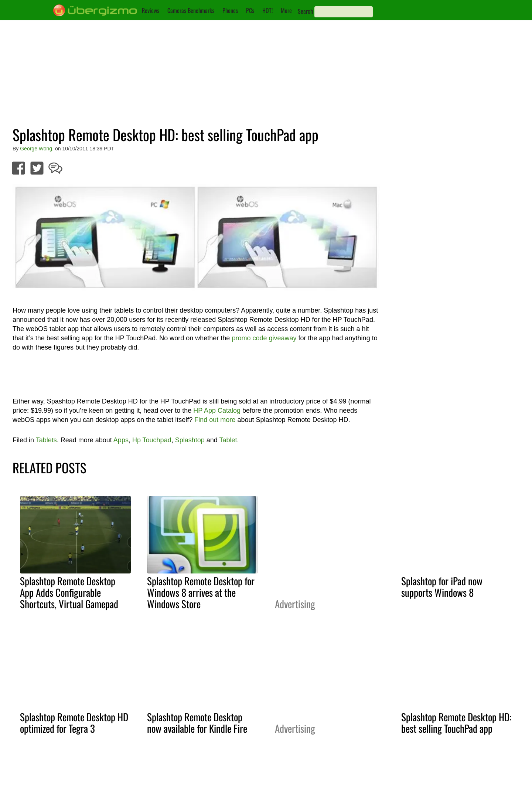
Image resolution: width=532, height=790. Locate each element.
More (286, 10)
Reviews (151, 10)
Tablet (228, 440)
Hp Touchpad (152, 440)
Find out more (215, 420)
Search (305, 11)
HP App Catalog (217, 411)
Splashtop (190, 440)
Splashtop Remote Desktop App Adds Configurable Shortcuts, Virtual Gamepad (69, 592)
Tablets (46, 440)
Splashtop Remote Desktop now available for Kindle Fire (197, 723)
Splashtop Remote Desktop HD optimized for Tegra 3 (74, 723)
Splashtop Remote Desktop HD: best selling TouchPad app (456, 723)
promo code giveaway (264, 338)
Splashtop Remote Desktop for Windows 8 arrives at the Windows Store (201, 592)
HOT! (267, 10)
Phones (230, 10)
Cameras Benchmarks (191, 10)
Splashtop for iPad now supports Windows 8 (442, 587)
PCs (250, 10)
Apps (121, 440)
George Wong (36, 149)
